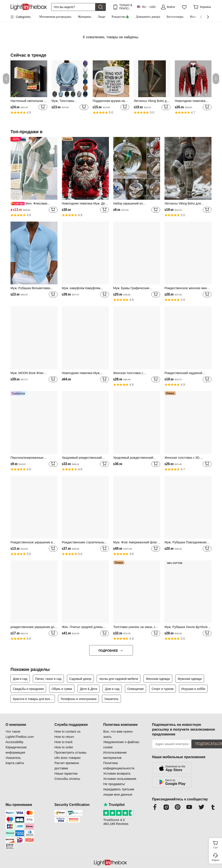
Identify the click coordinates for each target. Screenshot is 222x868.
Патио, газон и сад (48, 679)
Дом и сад (20, 679)
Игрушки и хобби (193, 689)
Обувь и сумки (62, 689)
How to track (64, 742)
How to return (64, 737)
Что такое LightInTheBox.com (20, 734)
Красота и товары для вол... (33, 699)
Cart (217, 844)
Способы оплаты (67, 779)
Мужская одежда (190, 679)
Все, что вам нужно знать (118, 734)
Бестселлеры (175, 17)
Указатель (111, 699)
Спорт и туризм (163, 689)
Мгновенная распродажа (55, 17)
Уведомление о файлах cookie (121, 745)
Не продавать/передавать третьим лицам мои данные (119, 789)
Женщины (85, 17)
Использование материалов (115, 755)
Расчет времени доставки (67, 766)
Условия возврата (117, 773)
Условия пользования (120, 779)
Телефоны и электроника (78, 699)
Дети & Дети (88, 689)
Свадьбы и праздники (28, 689)
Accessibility (14, 742)
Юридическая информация (16, 750)
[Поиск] (73, 7)
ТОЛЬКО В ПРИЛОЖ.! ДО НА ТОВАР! (126, 7)
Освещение (135, 689)
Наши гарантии (66, 773)
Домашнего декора (148, 17)
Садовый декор (80, 679)
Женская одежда (158, 679)
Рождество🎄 (121, 17)
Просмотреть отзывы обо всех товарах (71, 755)
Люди (101, 17)
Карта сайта (15, 763)
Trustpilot (114, 805)
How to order (64, 747)
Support (216, 860)
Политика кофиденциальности (119, 766)
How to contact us (67, 731)
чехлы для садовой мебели (119, 679)
